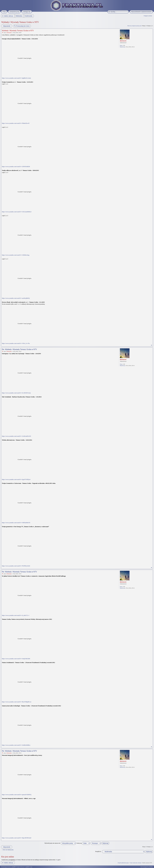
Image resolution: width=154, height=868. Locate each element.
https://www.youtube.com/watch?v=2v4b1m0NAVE (16, 436)
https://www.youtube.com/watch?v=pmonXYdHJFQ (17, 795)
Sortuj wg (83, 843)
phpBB (14, 867)
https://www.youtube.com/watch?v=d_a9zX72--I (16, 615)
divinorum (9, 33)
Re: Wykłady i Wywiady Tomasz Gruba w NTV (19, 349)
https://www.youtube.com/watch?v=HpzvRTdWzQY (17, 838)
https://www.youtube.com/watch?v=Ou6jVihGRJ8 (16, 659)
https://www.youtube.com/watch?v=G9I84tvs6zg (16, 255)
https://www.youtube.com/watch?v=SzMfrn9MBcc (16, 745)
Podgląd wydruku (148, 16)
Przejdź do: (98, 852)
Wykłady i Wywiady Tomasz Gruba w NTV (20, 22)
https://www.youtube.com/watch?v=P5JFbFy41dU (16, 566)
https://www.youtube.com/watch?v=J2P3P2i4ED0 (16, 167)
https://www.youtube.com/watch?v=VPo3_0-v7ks (16, 343)
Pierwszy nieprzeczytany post (134, 26)
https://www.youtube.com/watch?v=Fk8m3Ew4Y (16, 123)
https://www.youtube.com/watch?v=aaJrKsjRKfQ (16, 298)
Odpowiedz (7, 26)
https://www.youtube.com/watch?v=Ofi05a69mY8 (16, 523)
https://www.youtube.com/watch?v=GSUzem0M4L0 (17, 212)
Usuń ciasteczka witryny (135, 863)
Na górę (151, 345)
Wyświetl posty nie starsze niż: (60, 843)
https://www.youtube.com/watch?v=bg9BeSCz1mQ (16, 78)
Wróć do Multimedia (8, 850)
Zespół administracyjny (123, 863)
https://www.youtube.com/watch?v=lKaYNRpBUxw (17, 702)
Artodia (151, 867)
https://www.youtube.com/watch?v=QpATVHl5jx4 (16, 479)
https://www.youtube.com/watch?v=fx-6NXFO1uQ (16, 393)
